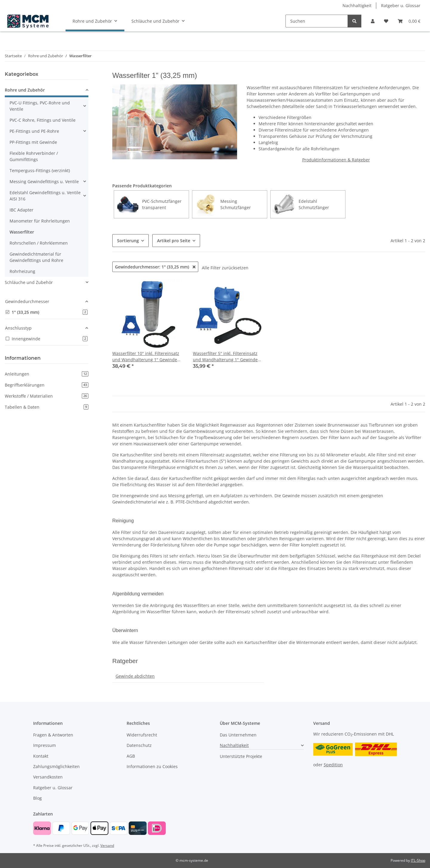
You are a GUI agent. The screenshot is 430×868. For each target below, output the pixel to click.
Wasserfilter (22, 232)
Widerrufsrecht (142, 735)
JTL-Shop (418, 860)
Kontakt (41, 756)
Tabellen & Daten (47, 407)
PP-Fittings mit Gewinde (33, 142)
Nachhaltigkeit (357, 6)
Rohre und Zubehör (25, 90)
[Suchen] (317, 21)
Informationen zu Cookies (152, 766)
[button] (373, 21)
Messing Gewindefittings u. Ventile (44, 182)
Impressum (44, 745)
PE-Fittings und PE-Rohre (34, 131)
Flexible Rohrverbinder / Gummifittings (34, 156)
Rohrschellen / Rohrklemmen (39, 243)
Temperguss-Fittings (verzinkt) (40, 170)
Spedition (333, 765)
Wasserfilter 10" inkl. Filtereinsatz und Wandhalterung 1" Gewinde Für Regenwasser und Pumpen (146, 357)
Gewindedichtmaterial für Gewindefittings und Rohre (36, 257)
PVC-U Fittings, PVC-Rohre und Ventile (40, 106)
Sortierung (128, 241)
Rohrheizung (22, 271)
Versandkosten (48, 777)
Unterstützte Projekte (241, 756)
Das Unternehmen (238, 735)
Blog (37, 798)
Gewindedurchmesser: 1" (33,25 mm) (155, 267)
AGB (131, 756)
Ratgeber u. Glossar (401, 6)
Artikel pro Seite (174, 241)
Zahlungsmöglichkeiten (56, 766)
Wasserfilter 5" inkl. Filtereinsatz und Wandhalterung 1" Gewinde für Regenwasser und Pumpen (225, 357)
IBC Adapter (21, 210)
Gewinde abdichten (135, 676)
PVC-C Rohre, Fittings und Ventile (43, 120)
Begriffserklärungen (47, 385)
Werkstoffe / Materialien (47, 396)
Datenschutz (139, 745)
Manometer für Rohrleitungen (40, 221)
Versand (107, 845)
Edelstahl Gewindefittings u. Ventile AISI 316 (45, 196)
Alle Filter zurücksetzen (225, 268)
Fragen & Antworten (53, 735)
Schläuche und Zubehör (29, 282)
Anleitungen (47, 374)
